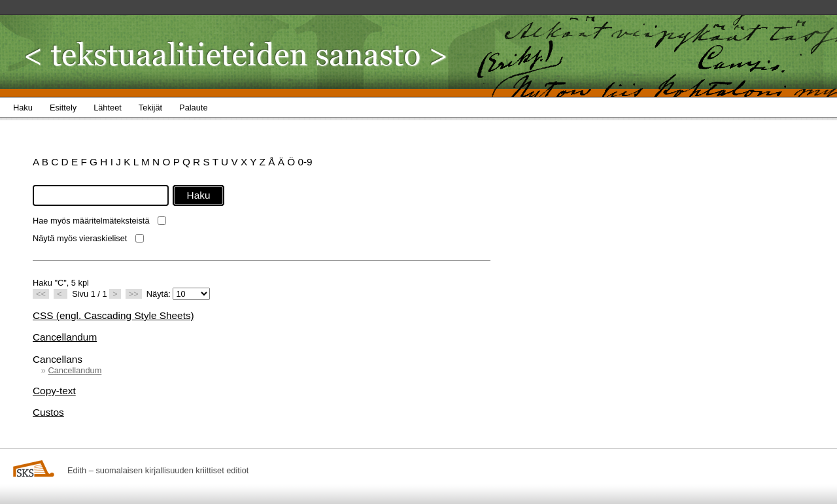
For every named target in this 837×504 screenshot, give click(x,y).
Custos (48, 412)
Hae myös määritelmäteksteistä (91, 221)
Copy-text (54, 391)
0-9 (305, 162)
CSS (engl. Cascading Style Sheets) (113, 315)
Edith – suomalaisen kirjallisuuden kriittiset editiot (158, 470)
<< (41, 294)
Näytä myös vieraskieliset (80, 238)
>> (134, 294)
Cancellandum (65, 337)
